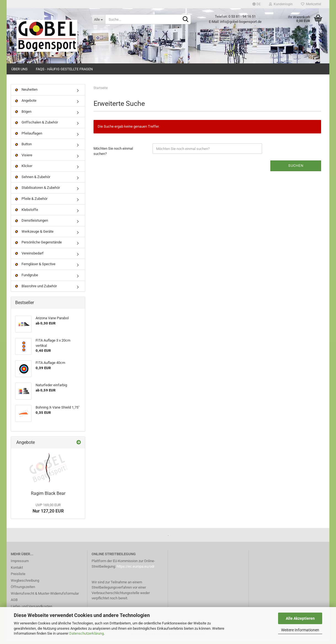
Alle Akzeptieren (300, 618)
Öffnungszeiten (23, 590)
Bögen (23, 114)
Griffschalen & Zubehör (37, 125)
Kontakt (17, 570)
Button (23, 147)
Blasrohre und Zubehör (36, 289)
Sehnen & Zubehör (33, 180)
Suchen (296, 168)
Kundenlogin (281, 4)
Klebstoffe (27, 212)
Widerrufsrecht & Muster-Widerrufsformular (45, 596)
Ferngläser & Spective (35, 267)
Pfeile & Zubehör (31, 201)
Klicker (24, 169)
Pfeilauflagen (29, 136)
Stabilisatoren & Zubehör (38, 190)
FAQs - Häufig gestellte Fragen (64, 69)
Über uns (19, 69)
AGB (14, 603)
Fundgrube (27, 278)
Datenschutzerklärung (86, 633)
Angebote (26, 103)
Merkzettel (311, 4)
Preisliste (18, 577)
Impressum (20, 564)
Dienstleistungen (32, 223)
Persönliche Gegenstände (38, 245)
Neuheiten (26, 92)
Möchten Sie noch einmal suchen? (113, 154)
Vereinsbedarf (29, 256)
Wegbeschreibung (25, 583)
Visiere (24, 158)
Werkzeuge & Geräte (34, 234)
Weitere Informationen (300, 630)
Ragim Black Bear (48, 496)
